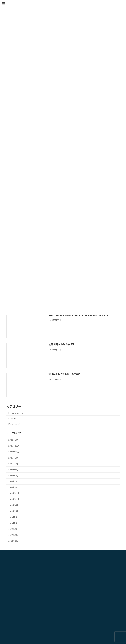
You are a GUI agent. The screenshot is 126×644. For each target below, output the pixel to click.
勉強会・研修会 (15, 598)
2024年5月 (13, 523)
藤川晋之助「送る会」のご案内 (64, 374)
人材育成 (12, 615)
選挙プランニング (16, 593)
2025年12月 (14, 446)
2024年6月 (13, 517)
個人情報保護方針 (75, 582)
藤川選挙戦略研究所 (76, 565)
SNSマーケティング (17, 627)
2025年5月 (13, 464)
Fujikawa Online (16, 413)
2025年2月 (13, 482)
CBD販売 (12, 604)
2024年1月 (13, 529)
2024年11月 (14, 493)
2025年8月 (13, 458)
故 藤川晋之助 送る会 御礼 (62, 344)
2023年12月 (14, 535)
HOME (70, 559)
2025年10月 (14, 452)
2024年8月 (13, 511)
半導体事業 (13, 621)
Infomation (13, 418)
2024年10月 (14, 499)
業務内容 (71, 571)
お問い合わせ (73, 577)
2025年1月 (13, 487)
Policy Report (14, 424)
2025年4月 (13, 470)
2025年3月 (13, 476)
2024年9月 (13, 505)
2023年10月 (14, 541)
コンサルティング (16, 610)
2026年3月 (13, 440)
